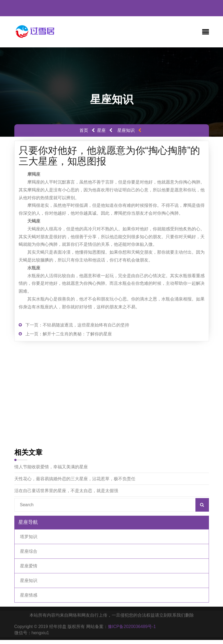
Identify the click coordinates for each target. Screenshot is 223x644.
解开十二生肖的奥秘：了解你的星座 (77, 334)
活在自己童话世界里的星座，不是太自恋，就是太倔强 (66, 491)
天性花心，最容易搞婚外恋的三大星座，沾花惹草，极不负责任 (75, 479)
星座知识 (126, 130)
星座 (101, 130)
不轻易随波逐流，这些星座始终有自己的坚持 (86, 325)
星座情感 (29, 595)
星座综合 (29, 551)
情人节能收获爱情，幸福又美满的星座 (51, 467)
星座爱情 (29, 566)
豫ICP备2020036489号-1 (132, 627)
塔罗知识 (29, 537)
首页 (84, 130)
